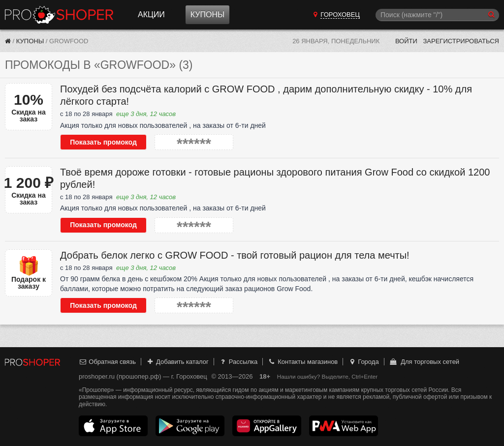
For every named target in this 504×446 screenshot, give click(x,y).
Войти (406, 41)
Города (363, 362)
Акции (151, 15)
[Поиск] (437, 15)
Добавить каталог (177, 362)
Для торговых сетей (424, 362)
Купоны (207, 15)
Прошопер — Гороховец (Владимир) (59, 15)
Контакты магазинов (303, 362)
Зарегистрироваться (461, 41)
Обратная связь (107, 362)
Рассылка (238, 362)
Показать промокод (103, 142)
